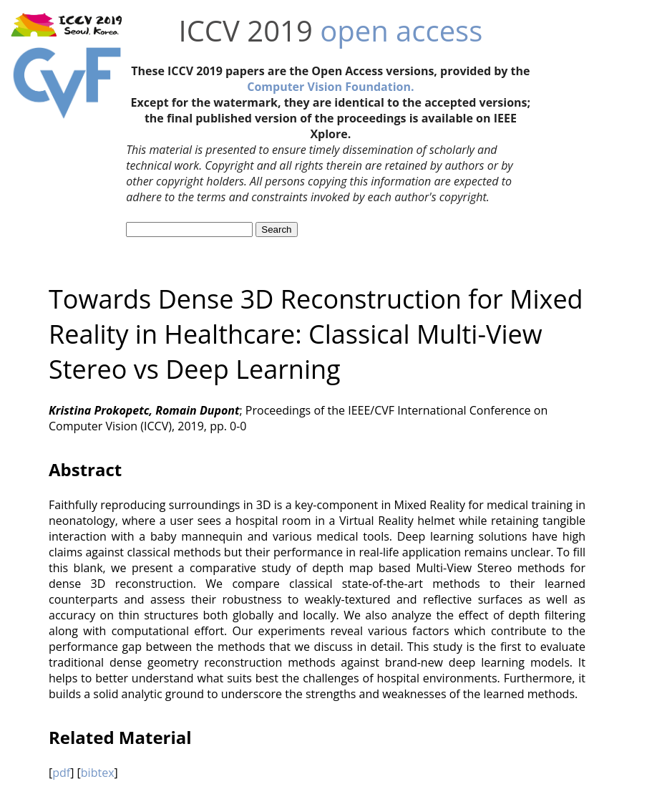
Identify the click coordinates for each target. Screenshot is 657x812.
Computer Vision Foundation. (330, 87)
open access (401, 30)
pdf (61, 773)
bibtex (98, 773)
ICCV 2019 (245, 30)
